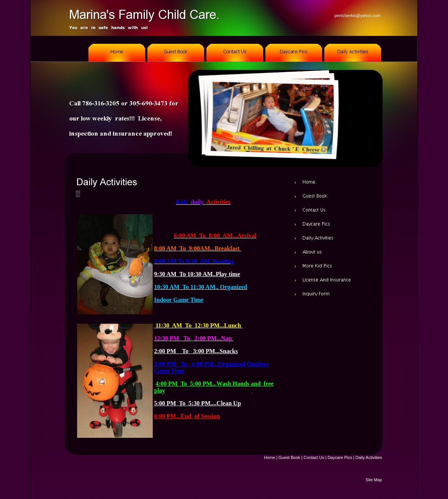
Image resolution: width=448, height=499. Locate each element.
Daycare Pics (340, 457)
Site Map (374, 480)
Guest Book (289, 457)
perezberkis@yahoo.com (358, 15)
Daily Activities (369, 457)
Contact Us (314, 457)
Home (269, 457)
